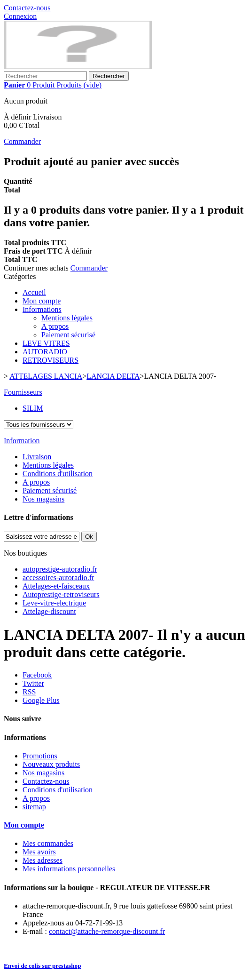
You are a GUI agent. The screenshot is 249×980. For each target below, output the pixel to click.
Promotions (40, 756)
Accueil (34, 292)
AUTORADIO (45, 352)
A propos (55, 326)
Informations (42, 309)
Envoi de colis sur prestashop (43, 966)
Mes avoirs (39, 852)
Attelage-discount (49, 611)
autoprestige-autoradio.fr (60, 569)
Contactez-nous (27, 8)
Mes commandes (48, 843)
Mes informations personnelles (69, 869)
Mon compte (42, 301)
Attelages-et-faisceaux (56, 586)
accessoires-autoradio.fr (58, 578)
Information (22, 441)
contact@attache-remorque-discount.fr (107, 931)
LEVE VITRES (46, 343)
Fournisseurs (23, 392)
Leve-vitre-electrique (54, 603)
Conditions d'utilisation (58, 474)
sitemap (34, 807)
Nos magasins (43, 499)
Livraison (37, 457)
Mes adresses (43, 860)
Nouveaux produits (51, 764)
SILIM (33, 408)
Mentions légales (67, 318)
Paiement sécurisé (68, 335)
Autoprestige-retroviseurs (61, 594)
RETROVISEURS (51, 360)
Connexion (20, 16)
